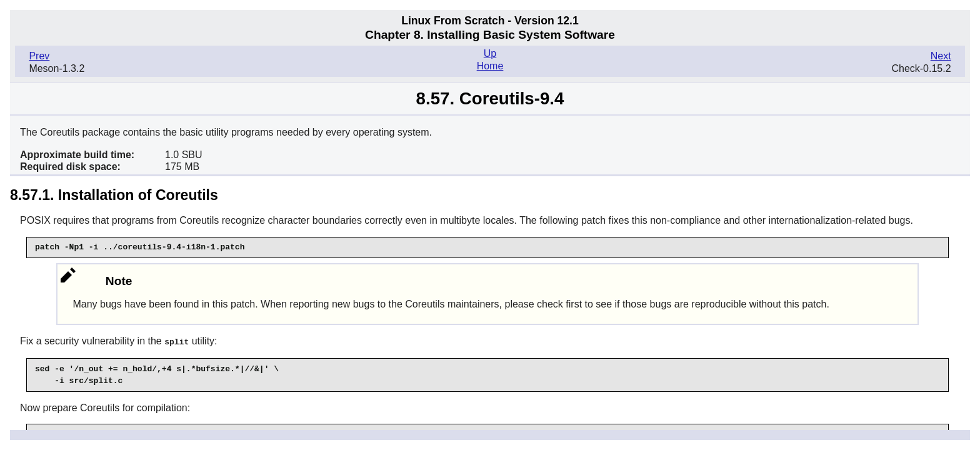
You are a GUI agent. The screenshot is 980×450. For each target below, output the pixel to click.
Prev (39, 56)
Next (941, 56)
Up (490, 53)
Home (490, 66)
